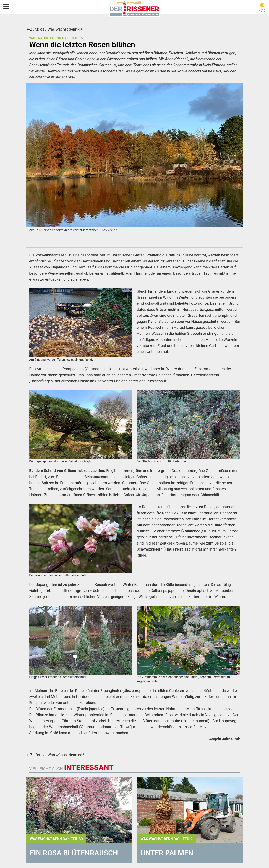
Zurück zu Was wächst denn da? (55, 29)
